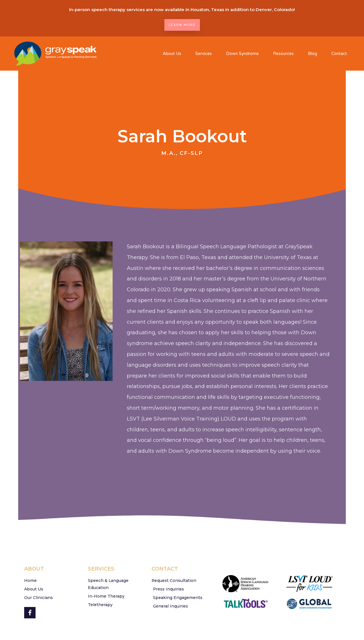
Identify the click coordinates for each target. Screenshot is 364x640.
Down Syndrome (242, 54)
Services (204, 54)
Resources (283, 54)
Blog (313, 54)
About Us (172, 54)
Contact (339, 54)
